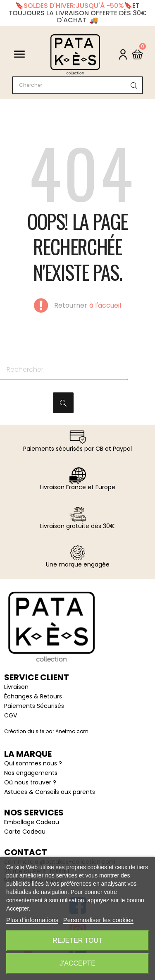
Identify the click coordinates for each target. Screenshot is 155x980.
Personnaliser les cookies (98, 920)
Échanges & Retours (33, 696)
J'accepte (77, 963)
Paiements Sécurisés (34, 706)
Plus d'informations (32, 920)
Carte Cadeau (25, 832)
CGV (11, 715)
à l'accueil (105, 306)
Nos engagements (31, 773)
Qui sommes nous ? (33, 763)
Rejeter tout (77, 941)
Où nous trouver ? (30, 782)
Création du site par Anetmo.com (46, 731)
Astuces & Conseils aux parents (50, 792)
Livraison (16, 687)
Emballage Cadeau (32, 822)
